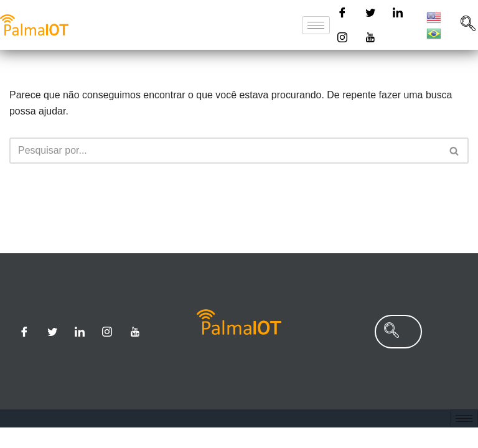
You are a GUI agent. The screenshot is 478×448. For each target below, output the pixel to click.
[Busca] (225, 151)
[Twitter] (370, 12)
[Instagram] (342, 37)
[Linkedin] (398, 12)
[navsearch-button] (391, 352)
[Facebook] (342, 12)
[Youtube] (370, 37)
